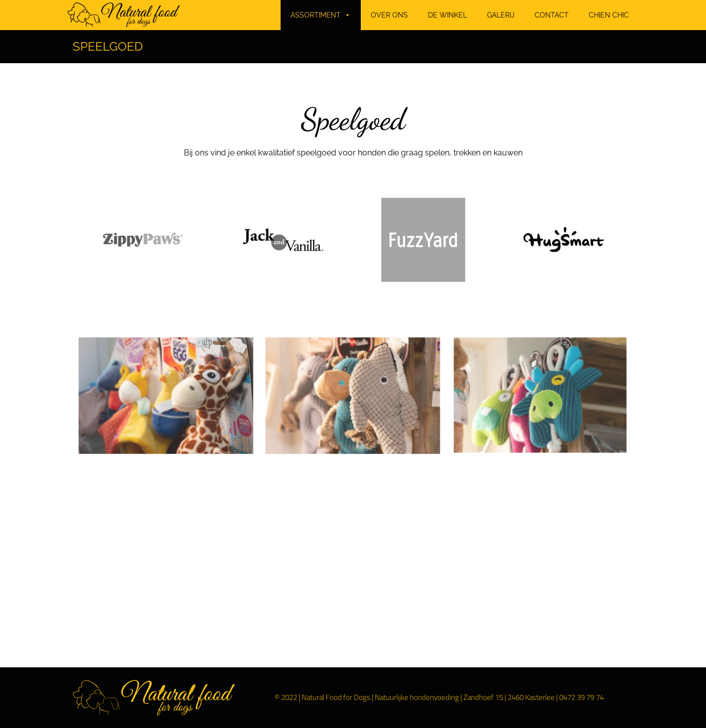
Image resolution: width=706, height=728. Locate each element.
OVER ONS (389, 15)
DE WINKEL (447, 15)
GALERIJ (501, 15)
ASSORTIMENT (321, 15)
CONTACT (552, 15)
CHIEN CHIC (609, 15)
